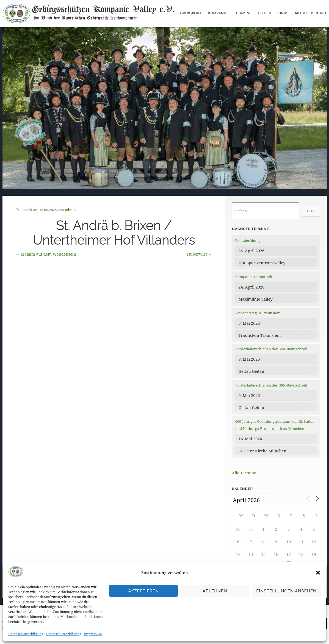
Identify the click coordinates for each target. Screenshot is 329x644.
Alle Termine (244, 473)
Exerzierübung (248, 240)
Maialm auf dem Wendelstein (48, 254)
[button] (318, 573)
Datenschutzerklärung (26, 634)
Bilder (265, 13)
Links (283, 13)
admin (70, 210)
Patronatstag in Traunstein (258, 313)
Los (311, 211)
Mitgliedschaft (311, 13)
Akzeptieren (143, 591)
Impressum (93, 634)
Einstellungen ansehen (286, 591)
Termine (243, 13)
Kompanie (218, 13)
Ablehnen (215, 591)
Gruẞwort (191, 13)
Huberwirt (197, 254)
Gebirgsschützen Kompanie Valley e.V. (103, 9)
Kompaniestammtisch (254, 277)
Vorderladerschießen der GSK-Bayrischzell (271, 349)
